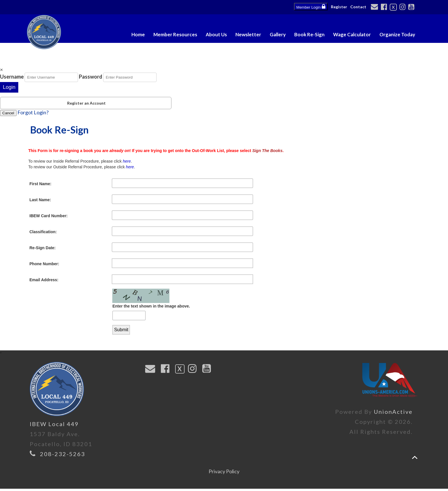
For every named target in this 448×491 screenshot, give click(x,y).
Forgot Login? (33, 112)
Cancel (8, 113)
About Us (216, 34)
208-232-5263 (63, 456)
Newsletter (248, 34)
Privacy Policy (224, 474)
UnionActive (393, 414)
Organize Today (397, 34)
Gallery (278, 34)
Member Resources (175, 34)
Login (9, 87)
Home (138, 34)
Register (339, 7)
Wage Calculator (352, 34)
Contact (358, 7)
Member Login (311, 7)
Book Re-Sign (309, 34)
